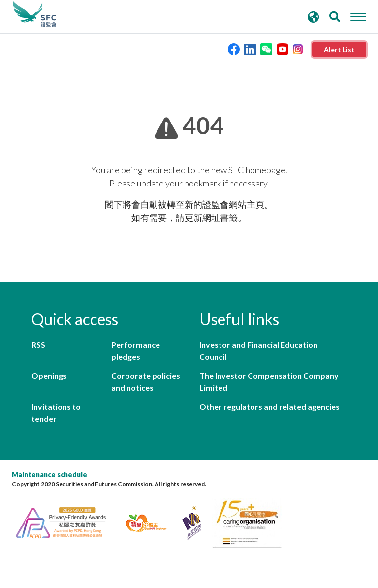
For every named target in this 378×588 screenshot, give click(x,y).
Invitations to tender (56, 413)
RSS (38, 345)
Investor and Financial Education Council (258, 351)
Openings (49, 376)
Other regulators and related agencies (269, 407)
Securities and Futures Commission (34, 14)
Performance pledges (136, 351)
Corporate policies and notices (146, 382)
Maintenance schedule (49, 475)
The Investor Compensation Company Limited (269, 382)
